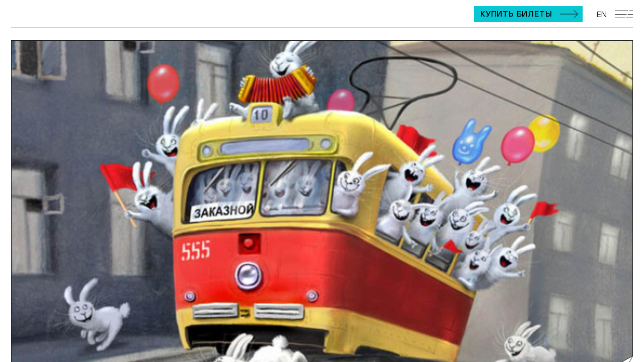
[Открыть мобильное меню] (624, 14)
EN (602, 14)
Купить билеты (516, 14)
